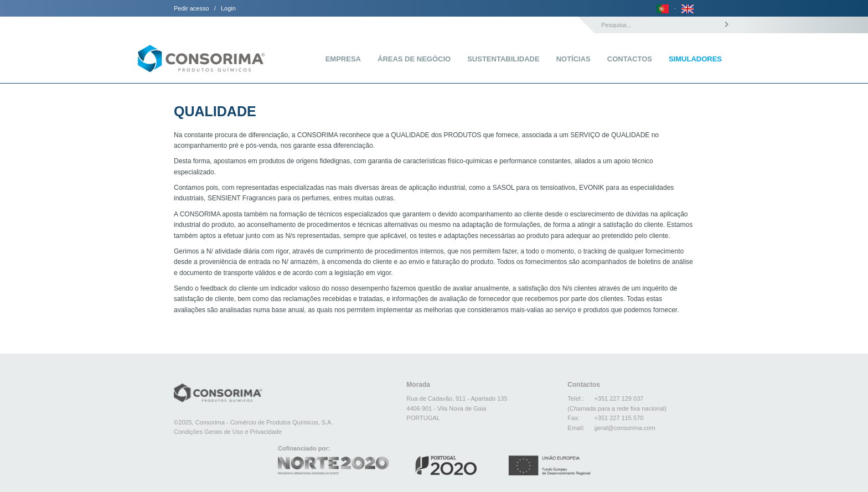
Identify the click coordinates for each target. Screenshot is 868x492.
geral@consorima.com (624, 428)
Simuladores (695, 59)
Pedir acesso (192, 8)
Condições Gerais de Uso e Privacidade (228, 432)
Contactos (630, 59)
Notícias (573, 59)
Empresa (343, 59)
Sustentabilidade (503, 59)
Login (228, 8)
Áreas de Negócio (414, 59)
